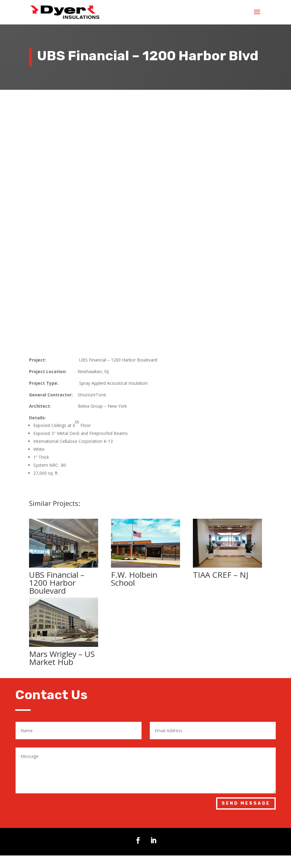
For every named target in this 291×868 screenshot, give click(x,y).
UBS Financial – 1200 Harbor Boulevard (57, 525)
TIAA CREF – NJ (221, 517)
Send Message (246, 745)
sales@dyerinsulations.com (110, 850)
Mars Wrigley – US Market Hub (62, 599)
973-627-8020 (95, 833)
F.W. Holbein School (134, 521)
